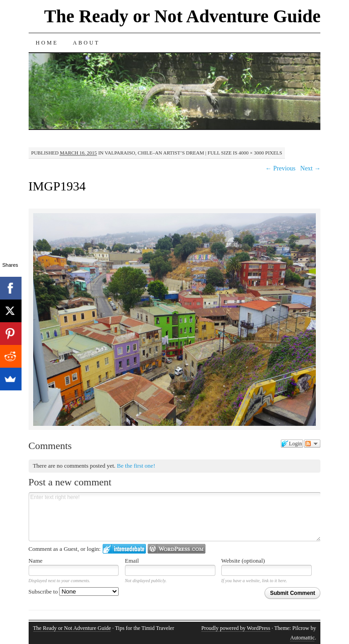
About (86, 43)
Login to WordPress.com (177, 549)
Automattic (302, 638)
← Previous (281, 168)
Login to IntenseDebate (124, 549)
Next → (311, 168)
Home (47, 43)
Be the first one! (136, 466)
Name (36, 561)
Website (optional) (243, 561)
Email (132, 561)
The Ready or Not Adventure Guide (182, 16)
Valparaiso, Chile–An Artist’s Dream (154, 153)
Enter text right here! (175, 517)
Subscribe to (74, 592)
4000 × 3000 (251, 153)
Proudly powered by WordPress (236, 628)
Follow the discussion (312, 444)
